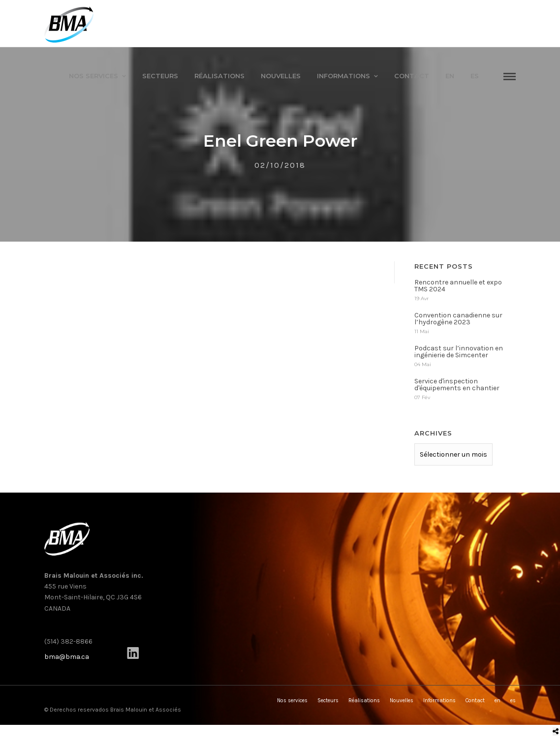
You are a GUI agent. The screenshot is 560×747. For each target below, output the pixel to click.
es (475, 76)
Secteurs (160, 76)
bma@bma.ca (67, 659)
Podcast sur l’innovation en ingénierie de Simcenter (459, 354)
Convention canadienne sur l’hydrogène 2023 (458, 321)
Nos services (93, 76)
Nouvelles (281, 76)
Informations (343, 76)
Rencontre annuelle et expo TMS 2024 (458, 288)
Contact (412, 76)
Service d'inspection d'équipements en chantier (457, 387)
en (450, 76)
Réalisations (219, 76)
